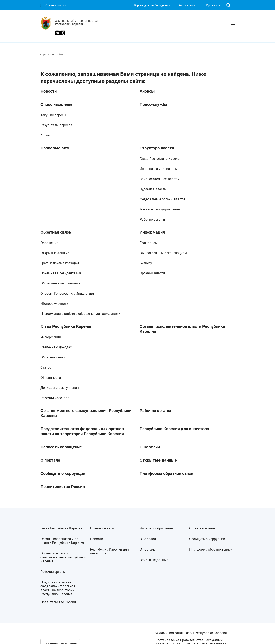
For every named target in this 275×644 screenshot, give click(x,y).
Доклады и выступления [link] (60, 388)
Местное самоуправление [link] (160, 209)
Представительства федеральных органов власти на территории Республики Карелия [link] (82, 431)
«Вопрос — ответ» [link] (54, 304)
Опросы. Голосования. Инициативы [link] (68, 293)
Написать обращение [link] (61, 447)
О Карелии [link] (150, 447)
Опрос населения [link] (57, 104)
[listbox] (213, 5)
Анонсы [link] (147, 91)
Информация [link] (152, 232)
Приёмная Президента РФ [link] (61, 273)
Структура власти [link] (157, 148)
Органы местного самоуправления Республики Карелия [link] (86, 413)
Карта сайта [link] (187, 5)
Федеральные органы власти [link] (162, 199)
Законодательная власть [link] (159, 179)
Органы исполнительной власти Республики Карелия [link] (182, 329)
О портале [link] (50, 460)
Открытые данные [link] (55, 253)
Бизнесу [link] (146, 263)
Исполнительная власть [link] (158, 169)
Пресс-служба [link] (154, 104)
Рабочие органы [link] (152, 219)
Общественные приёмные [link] (60, 283)
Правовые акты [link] (56, 148)
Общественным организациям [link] (163, 253)
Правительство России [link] (63, 487)
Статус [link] (46, 367)
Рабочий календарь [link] (56, 398)
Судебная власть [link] (153, 189)
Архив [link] (45, 135)
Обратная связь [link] (56, 232)
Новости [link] (49, 91)
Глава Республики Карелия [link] (161, 159)
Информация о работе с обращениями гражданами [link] (80, 314)
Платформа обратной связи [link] (166, 473)
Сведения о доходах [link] (56, 347)
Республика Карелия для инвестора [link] (174, 429)
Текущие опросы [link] (53, 115)
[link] (53, 5)
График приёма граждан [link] (60, 263)
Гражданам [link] (149, 243)
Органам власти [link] (152, 273)
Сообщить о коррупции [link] (63, 473)
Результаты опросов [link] (56, 125)
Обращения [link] (49, 243)
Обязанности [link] (51, 378)
